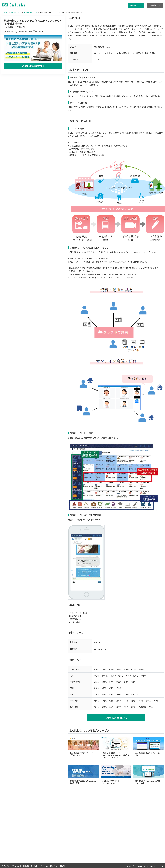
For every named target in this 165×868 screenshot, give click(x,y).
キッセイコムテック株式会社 (15, 27)
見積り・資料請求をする (33, 66)
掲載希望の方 (155, 5)
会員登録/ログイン (136, 5)
